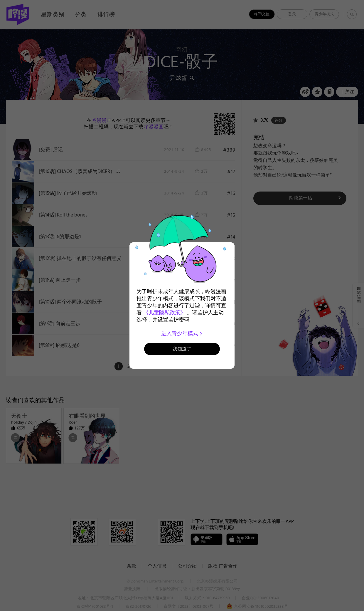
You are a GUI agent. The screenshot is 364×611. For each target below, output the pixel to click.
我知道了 (182, 349)
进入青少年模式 (182, 333)
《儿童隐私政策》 (164, 313)
